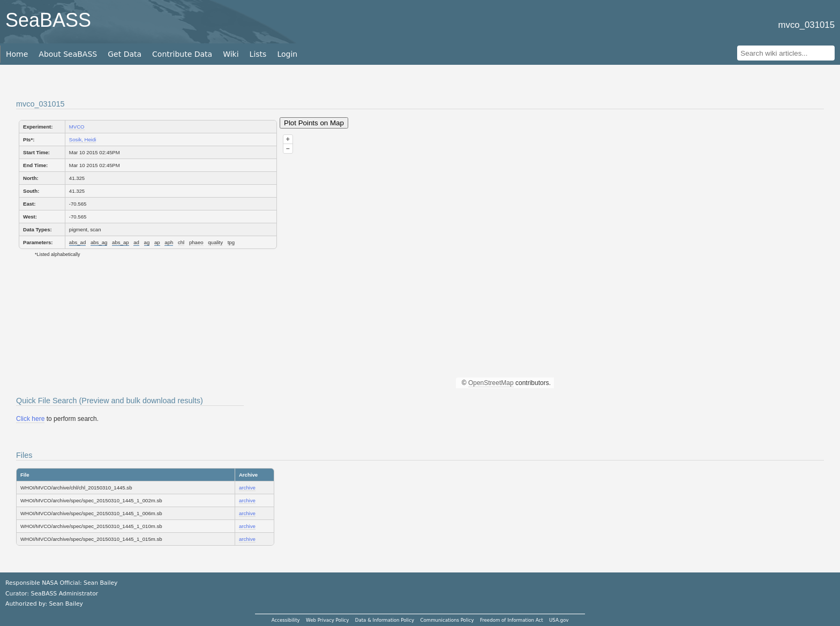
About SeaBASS (68, 54)
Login (287, 54)
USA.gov (559, 620)
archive (247, 488)
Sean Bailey (66, 604)
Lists (258, 54)
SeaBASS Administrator (65, 594)
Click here (30, 419)
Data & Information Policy (385, 620)
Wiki (231, 54)
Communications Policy (447, 620)
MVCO (77, 127)
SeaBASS (48, 20)
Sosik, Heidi (83, 139)
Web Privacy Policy (327, 620)
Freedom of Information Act (512, 620)
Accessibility (286, 620)
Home (17, 54)
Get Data (125, 54)
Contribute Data (182, 54)
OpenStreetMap (491, 383)
